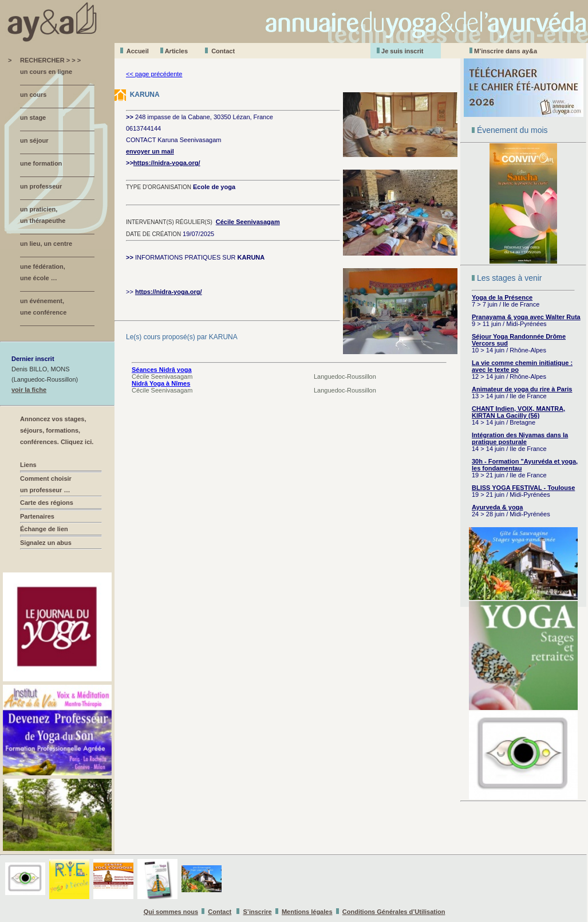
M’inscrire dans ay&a (506, 51)
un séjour (34, 140)
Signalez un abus (46, 543)
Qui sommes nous (171, 912)
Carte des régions (47, 503)
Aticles (176, 51)
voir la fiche (29, 390)
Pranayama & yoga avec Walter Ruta (526, 317)
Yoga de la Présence (502, 297)
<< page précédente (154, 74)
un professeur (41, 186)
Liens (28, 465)
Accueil (138, 51)
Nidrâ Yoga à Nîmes (161, 383)
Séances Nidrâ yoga (162, 370)
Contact (223, 51)
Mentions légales (307, 912)
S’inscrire (258, 912)
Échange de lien (44, 529)
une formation (41, 163)
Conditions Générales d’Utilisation (394, 912)
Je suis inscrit (402, 51)
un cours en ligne (46, 72)
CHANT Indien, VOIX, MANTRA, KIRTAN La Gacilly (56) (518, 412)
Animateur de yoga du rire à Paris (522, 389)
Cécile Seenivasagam (248, 222)
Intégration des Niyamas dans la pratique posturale (520, 438)
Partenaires (37, 516)
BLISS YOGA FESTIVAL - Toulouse (523, 488)
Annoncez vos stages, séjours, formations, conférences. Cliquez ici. (57, 430)
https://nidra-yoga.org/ (167, 163)
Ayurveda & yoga (497, 507)
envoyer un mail (150, 151)
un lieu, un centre (46, 244)
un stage (33, 117)
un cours (33, 95)
